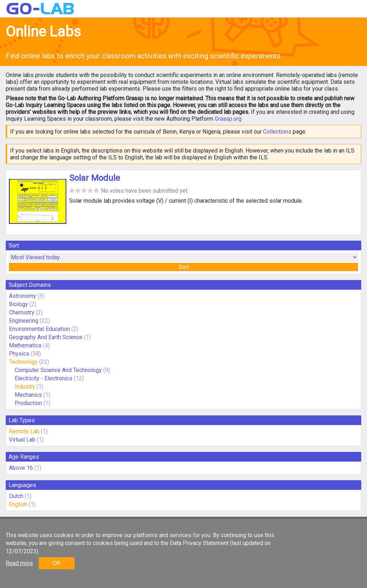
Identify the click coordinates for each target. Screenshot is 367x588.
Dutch (16, 496)
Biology (18, 304)
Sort (184, 267)
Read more (19, 563)
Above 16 (21, 468)
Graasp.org (228, 119)
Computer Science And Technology (58, 370)
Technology (23, 362)
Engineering (24, 321)
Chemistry (22, 312)
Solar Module (95, 178)
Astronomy (23, 296)
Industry (25, 387)
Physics (19, 354)
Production (28, 403)
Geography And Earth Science (46, 337)
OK (56, 563)
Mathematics (25, 345)
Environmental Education (39, 329)
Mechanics (28, 395)
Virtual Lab (22, 440)
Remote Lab (24, 431)
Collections (277, 132)
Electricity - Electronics (44, 378)
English (18, 504)
